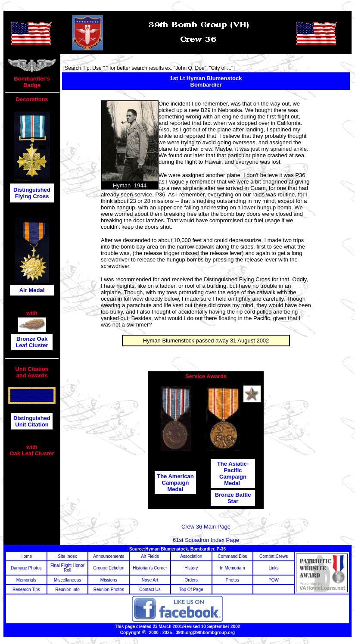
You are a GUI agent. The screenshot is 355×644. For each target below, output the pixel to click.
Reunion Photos (109, 590)
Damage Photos (26, 568)
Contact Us (150, 590)
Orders (191, 580)
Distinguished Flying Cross (32, 193)
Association (191, 556)
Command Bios (232, 556)
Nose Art (150, 580)
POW (274, 580)
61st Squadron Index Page (206, 540)
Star (233, 501)
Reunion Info (67, 590)
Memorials (26, 580)
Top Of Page (191, 590)
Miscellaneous (67, 580)
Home (26, 556)
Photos (232, 580)
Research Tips (26, 590)
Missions (109, 580)
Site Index (67, 556)
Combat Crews (274, 556)
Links (273, 568)
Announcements (109, 556)
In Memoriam (232, 568)
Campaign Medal (233, 480)
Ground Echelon (109, 568)
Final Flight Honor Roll (67, 568)
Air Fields (150, 556)
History (191, 568)
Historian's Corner (150, 568)
